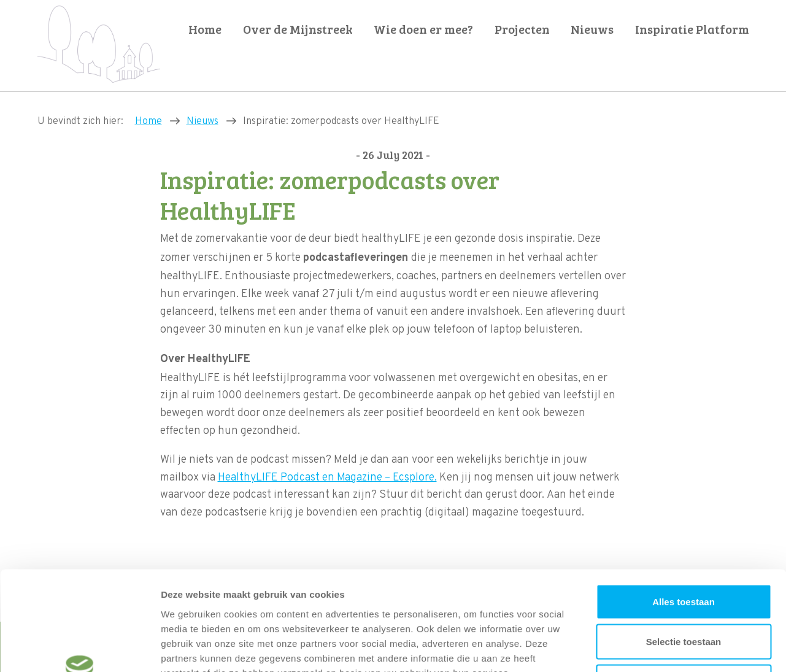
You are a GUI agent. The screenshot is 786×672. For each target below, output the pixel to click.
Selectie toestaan (684, 551)
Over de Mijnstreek (298, 29)
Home (205, 29)
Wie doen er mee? (423, 29)
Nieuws (592, 29)
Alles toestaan (684, 511)
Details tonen (663, 648)
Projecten (522, 29)
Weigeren (683, 591)
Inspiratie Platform (692, 29)
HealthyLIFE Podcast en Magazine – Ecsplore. (327, 478)
